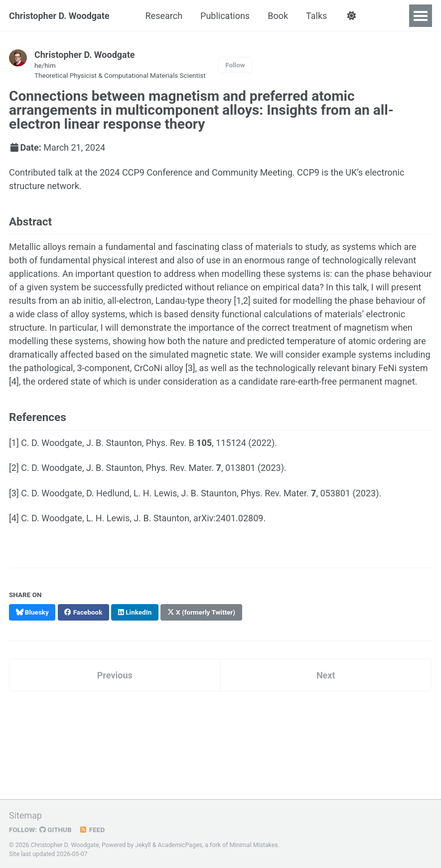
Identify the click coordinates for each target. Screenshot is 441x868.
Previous (115, 675)
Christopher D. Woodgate (59, 16)
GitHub (56, 830)
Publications (225, 16)
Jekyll (143, 845)
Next (326, 675)
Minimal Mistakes (253, 845)
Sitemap (25, 815)
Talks (316, 16)
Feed (92, 830)
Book (278, 16)
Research (164, 16)
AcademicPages (180, 845)
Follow (235, 65)
